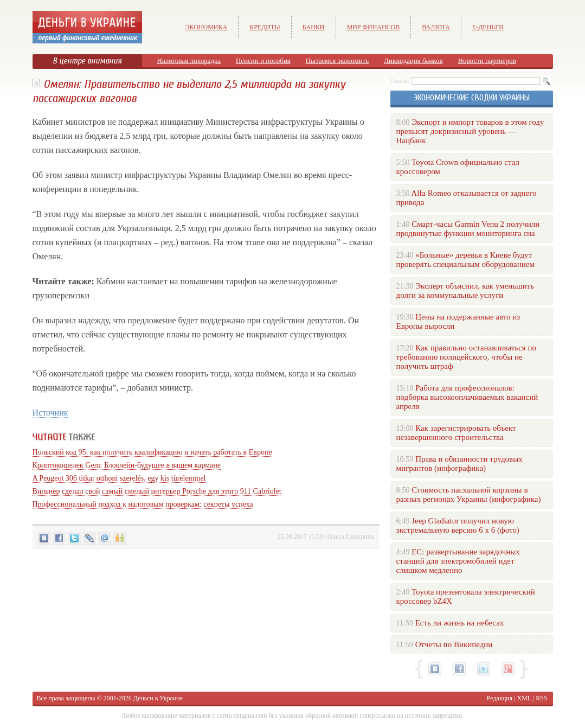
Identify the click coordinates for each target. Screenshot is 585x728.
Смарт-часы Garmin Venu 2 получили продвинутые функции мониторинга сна (468, 229)
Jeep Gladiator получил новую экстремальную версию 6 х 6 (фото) (458, 525)
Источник (50, 413)
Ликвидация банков (413, 60)
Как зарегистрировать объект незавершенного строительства (456, 433)
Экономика (207, 27)
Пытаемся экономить (337, 60)
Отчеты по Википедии (454, 644)
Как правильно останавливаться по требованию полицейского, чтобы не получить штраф (466, 357)
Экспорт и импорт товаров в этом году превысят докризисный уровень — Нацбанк (470, 131)
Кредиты (265, 27)
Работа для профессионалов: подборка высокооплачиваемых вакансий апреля (467, 397)
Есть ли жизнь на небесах (460, 623)
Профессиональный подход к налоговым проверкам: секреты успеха (143, 504)
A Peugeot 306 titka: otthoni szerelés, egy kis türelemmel (119, 478)
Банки (314, 27)
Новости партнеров (487, 60)
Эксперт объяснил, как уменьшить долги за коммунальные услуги (465, 290)
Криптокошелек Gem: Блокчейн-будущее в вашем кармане (127, 465)
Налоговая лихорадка (189, 60)
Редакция (500, 698)
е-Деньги (488, 27)
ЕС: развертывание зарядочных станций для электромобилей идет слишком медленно (458, 561)
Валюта (436, 27)
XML (524, 698)
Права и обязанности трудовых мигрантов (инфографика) (459, 464)
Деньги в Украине (158, 698)
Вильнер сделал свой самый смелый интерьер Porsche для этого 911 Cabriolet (157, 491)
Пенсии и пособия (263, 60)
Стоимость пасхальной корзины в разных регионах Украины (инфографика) (469, 494)
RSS (541, 698)
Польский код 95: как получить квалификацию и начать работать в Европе (152, 452)
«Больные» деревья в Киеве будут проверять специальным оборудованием (465, 260)
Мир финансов (374, 27)
